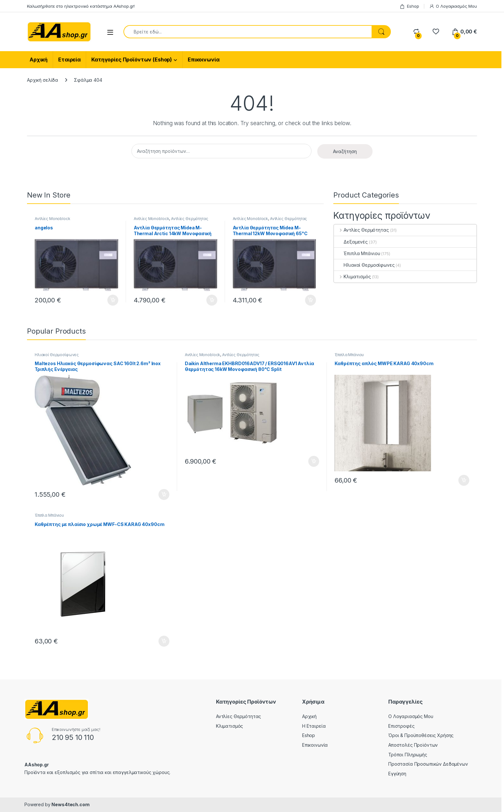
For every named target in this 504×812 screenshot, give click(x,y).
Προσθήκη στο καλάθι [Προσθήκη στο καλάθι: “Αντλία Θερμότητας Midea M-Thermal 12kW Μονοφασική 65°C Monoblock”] (310, 300)
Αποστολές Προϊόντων (413, 745)
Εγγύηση (397, 774)
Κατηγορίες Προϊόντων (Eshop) (132, 60)
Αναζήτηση (345, 151)
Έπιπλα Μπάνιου (357, 253)
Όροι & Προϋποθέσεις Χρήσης (421, 735)
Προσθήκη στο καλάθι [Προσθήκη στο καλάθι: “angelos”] (113, 300)
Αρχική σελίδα (43, 80)
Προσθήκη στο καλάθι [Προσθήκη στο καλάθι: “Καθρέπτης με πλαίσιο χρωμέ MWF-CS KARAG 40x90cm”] (164, 641)
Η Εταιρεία (314, 726)
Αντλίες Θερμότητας (189, 219)
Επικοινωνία (203, 60)
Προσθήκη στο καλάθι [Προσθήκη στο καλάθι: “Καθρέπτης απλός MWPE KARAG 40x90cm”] (464, 480)
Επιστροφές (401, 726)
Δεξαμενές (351, 242)
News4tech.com (70, 804)
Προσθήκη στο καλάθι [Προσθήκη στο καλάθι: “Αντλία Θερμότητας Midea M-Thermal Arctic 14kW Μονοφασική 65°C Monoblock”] (212, 300)
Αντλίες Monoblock (53, 219)
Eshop (409, 6)
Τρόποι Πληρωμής (408, 755)
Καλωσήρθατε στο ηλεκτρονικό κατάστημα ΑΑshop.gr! (81, 6)
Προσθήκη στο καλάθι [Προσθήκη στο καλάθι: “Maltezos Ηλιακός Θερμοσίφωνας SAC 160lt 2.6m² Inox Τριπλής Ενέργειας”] (164, 494)
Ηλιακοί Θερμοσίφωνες (364, 265)
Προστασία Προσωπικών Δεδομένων (428, 764)
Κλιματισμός (352, 277)
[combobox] (248, 32)
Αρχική (39, 60)
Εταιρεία (69, 60)
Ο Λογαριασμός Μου (453, 6)
